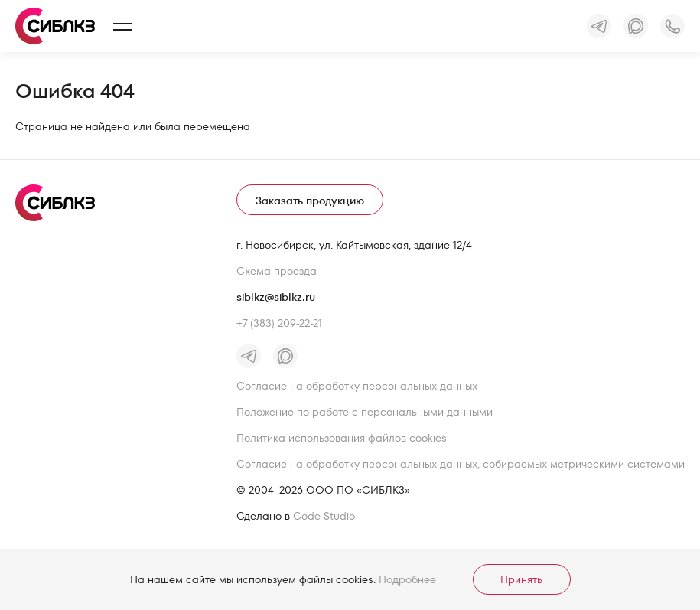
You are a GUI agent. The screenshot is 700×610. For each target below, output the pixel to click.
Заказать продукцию (310, 201)
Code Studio (324, 516)
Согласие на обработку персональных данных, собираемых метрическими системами (461, 464)
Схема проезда (277, 271)
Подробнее (407, 579)
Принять (521, 579)
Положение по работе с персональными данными (365, 412)
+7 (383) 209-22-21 (279, 323)
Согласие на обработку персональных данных (357, 386)
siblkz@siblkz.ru (276, 297)
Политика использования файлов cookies (342, 438)
